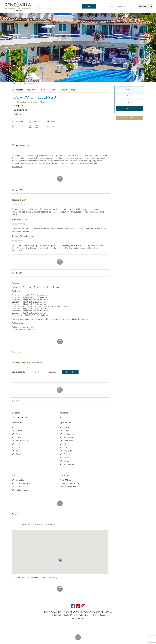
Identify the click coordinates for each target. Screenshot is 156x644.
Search (89, 6)
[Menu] (107, 6)
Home (14, 84)
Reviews (31, 90)
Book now (70, 372)
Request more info (129, 118)
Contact (111, 6)
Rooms (43, 90)
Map (73, 90)
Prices (54, 90)
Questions (132, 6)
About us (121, 6)
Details (64, 90)
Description (18, 90)
